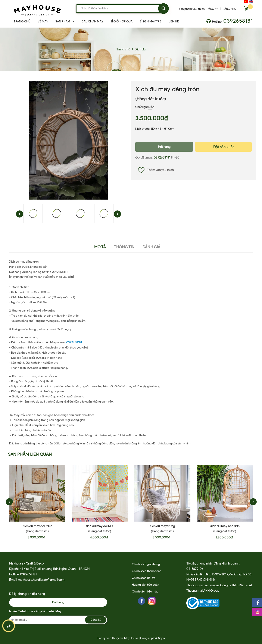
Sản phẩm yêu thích (192, 9)
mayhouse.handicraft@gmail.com (41, 580)
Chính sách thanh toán (147, 571)
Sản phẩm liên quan (30, 454)
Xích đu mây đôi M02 (37, 526)
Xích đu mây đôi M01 (100, 526)
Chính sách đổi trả (144, 578)
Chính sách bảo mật (145, 592)
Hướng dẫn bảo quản (146, 585)
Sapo (161, 638)
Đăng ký (96, 620)
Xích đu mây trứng (162, 526)
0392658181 (238, 21)
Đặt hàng (58, 602)
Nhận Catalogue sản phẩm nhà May (35, 611)
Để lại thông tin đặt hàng (27, 594)
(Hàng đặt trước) (151, 99)
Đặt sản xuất (224, 147)
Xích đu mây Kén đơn (225, 526)
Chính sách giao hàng (146, 564)
